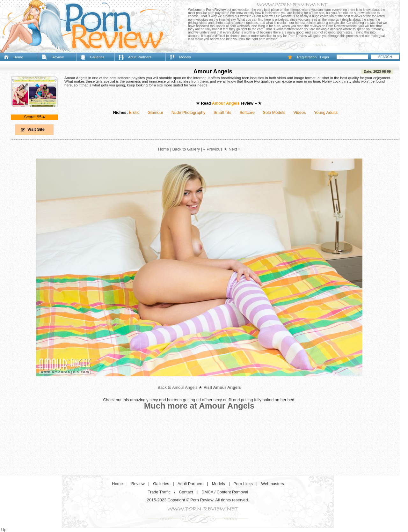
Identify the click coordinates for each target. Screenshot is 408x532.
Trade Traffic (159, 492)
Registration (307, 57)
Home (18, 57)
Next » (234, 149)
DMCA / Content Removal (225, 492)
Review (58, 57)
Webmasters (273, 484)
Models (185, 57)
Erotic (134, 112)
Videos (300, 112)
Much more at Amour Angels (199, 406)
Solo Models (274, 112)
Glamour (155, 112)
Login (324, 57)
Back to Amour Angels (177, 387)
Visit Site (36, 129)
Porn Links (243, 484)
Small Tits (222, 112)
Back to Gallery (186, 149)
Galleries (97, 57)
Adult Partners (140, 57)
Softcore (247, 112)
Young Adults (326, 112)
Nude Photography (189, 112)
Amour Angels (213, 71)
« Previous (213, 149)
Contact (186, 492)
